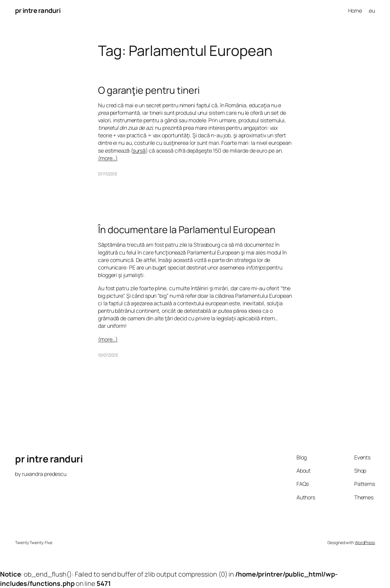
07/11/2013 (107, 174)
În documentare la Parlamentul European (187, 230)
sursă (139, 151)
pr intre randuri (38, 11)
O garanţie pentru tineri (149, 90)
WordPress (365, 542)
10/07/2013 (108, 355)
